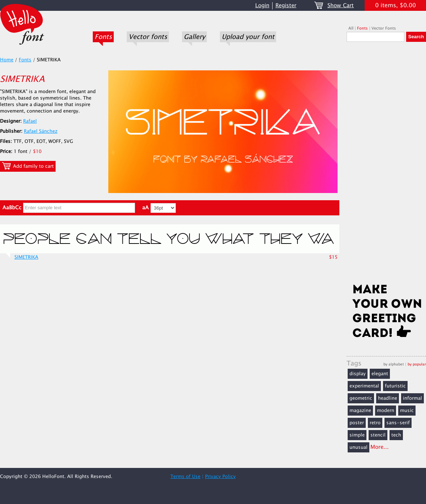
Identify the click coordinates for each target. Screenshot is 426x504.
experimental (364, 386)
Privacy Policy (220, 477)
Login (262, 6)
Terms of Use (185, 477)
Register (286, 6)
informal (412, 398)
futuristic (395, 386)
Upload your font (248, 37)
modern (386, 411)
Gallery (194, 37)
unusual (358, 447)
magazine (360, 411)
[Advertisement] (386, 165)
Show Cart (341, 6)
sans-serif (398, 423)
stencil (378, 435)
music (407, 411)
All (351, 28)
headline (388, 398)
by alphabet (394, 364)
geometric (361, 398)
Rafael (30, 121)
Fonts (103, 37)
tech (396, 435)
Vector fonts (148, 37)
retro (375, 423)
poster (357, 423)
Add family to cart (28, 166)
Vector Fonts (384, 28)
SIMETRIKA (26, 257)
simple (357, 435)
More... (380, 447)
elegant (380, 374)
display (358, 374)
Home (7, 60)
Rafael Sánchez (41, 131)
